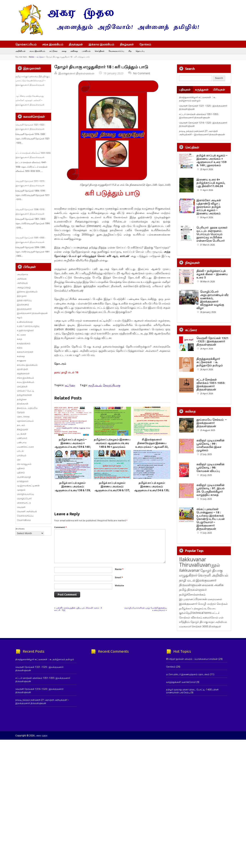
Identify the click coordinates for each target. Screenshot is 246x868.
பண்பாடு (22, 442)
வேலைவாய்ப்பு (116, 51)
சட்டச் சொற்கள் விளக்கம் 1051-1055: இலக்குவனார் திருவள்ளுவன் (199, 116)
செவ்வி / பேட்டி (26, 391)
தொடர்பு (140, 51)
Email (119, 577)
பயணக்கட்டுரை (25, 447)
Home (31, 57)
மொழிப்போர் (24, 498)
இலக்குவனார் (24, 309)
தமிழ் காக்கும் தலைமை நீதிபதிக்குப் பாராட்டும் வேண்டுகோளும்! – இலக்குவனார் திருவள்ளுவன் (33, 81)
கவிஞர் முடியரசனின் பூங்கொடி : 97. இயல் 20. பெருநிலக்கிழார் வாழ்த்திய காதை (210, 548)
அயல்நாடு (22, 274)
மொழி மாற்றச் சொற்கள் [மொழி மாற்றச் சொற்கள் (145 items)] (213, 677)
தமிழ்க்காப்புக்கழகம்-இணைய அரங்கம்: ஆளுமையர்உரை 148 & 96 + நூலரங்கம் (112, 443)
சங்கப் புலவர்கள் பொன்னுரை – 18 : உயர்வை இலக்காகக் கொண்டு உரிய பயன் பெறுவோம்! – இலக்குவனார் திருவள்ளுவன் (211, 592)
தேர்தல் (21, 412)
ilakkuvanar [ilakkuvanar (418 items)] (189, 643)
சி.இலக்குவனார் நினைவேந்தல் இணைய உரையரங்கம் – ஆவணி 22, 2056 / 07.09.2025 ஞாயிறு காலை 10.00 (152, 447)
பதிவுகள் (185, 90)
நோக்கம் (147, 45)
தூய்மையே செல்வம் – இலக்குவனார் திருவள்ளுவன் (212, 437)
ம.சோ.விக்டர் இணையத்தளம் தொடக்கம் (188, 747)
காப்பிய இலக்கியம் (27, 365)
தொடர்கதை (23, 416)
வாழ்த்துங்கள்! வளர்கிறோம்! (181, 755)
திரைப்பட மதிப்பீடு (27, 408)
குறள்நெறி (22, 369)
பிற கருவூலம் (24, 464)
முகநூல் (21, 490)
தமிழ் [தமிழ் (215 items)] (183, 663)
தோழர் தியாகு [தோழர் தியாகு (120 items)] (199, 695)
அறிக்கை (22, 279)
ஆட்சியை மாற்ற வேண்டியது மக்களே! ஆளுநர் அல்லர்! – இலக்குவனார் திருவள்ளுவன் (30, 100)
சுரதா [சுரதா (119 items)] (211, 695)
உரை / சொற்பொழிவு (28, 326)
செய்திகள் (100, 51)
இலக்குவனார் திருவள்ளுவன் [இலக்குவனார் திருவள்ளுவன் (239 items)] (198, 656)
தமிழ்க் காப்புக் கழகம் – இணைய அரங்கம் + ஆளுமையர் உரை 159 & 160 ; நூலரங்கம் (212, 160)
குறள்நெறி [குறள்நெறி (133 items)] (186, 686)
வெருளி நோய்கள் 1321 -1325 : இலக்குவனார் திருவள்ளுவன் (212, 341)
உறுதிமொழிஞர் (25, 330)
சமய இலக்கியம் (37, 51)
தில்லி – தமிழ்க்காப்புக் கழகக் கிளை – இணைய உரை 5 (212, 274)
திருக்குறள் (76, 44)
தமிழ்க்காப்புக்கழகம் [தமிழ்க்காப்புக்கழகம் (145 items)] (191, 681)
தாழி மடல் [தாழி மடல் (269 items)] (187, 653)
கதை (64, 51)
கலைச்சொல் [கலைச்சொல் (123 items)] (210, 690)
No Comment (142, 73)
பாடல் (20, 451)
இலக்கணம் (23, 305)
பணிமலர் (22, 438)
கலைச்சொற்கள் (25, 352)
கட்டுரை (53, 51)
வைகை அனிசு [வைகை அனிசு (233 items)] (213, 658)
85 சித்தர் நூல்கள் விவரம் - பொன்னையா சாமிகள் (192, 732)
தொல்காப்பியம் (26, 44)
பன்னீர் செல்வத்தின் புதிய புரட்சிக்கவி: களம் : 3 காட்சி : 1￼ (78, 609)
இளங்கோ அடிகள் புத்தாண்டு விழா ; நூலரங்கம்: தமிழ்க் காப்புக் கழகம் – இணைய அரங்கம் (209, 207)
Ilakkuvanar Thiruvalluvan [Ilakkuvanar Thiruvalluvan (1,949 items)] (195, 635)
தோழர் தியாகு (112, 385)
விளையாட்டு (24, 503)
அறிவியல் (20, 51)
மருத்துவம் (23, 481)
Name (119, 569)
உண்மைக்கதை (25, 322)
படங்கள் (22, 434)
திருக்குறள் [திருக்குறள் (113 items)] (215, 699)
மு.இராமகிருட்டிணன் (28, 486)
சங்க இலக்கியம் (53, 44)
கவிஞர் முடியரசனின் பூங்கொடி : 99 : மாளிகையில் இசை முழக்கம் (210, 475)
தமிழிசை (22, 399)
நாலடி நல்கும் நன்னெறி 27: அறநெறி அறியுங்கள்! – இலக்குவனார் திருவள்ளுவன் (202, 133)
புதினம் (21, 468)
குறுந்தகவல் (23, 373)
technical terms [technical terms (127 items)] (202, 686)
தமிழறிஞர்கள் (24, 395)
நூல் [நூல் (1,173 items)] (216, 638)
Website (119, 585)
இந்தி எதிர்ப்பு (24, 300)
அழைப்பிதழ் (24, 287)
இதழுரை (22, 296)
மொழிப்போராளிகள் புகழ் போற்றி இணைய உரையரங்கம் (146, 609)
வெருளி (21, 507)
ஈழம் (20, 317)
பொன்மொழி (24, 477)
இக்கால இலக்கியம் (101, 44)
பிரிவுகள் (219, 90)
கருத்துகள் (202, 90)
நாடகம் (21, 425)
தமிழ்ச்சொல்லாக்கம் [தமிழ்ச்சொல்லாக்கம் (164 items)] (192, 667)
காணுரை (22, 360)
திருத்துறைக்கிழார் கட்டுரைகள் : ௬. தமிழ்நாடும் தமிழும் (197, 99)
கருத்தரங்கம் (24, 343)
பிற (130, 51)
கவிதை (74, 51)
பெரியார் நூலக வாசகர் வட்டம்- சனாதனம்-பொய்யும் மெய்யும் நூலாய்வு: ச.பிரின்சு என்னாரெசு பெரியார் (212, 234)
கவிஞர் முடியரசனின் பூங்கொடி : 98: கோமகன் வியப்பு (210, 511)
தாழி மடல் (95, 385)
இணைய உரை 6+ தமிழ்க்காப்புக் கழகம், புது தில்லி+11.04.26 (211, 183)
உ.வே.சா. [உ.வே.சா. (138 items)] (210, 681)
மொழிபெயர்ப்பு (25, 494)
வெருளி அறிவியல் (27, 511)
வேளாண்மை (24, 520)
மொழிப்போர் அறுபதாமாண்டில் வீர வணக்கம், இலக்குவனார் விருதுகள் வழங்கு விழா (212, 300)
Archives (20, 529)
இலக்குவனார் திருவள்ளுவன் (76, 73)
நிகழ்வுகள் (127, 44)
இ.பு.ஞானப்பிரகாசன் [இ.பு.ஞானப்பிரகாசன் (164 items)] (193, 672)
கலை (20, 348)
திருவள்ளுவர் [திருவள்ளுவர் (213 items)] (197, 663)
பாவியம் (86, 51)
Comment (60, 527)
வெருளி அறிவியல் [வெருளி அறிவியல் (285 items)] (213, 648)
